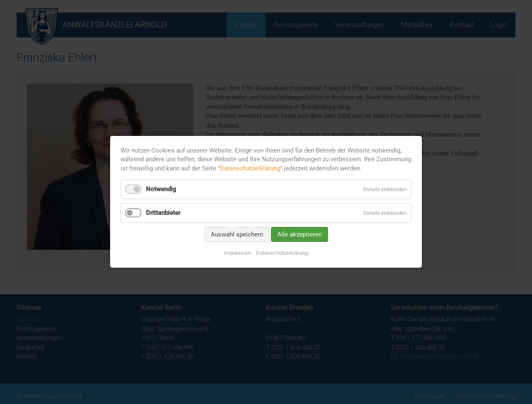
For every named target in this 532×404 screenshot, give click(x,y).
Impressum (238, 253)
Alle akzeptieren (299, 234)
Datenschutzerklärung (250, 168)
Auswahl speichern (237, 234)
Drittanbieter (163, 213)
